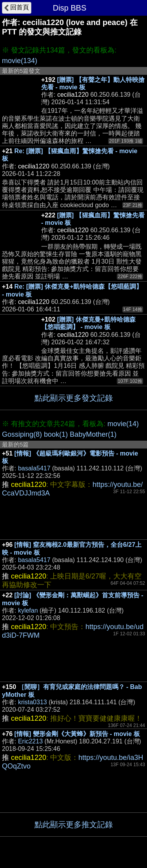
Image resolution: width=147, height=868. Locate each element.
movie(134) (20, 61)
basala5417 (34, 468)
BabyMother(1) (93, 434)
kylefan (28, 610)
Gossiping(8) (22, 434)
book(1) (56, 434)
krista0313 (33, 702)
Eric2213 (30, 741)
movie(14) (123, 424)
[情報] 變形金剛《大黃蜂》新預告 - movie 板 (77, 734)
